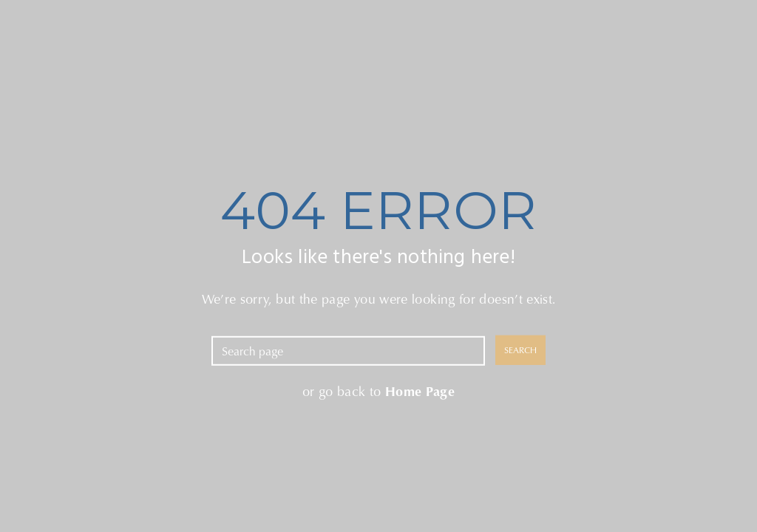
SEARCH (520, 350)
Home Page (420, 390)
